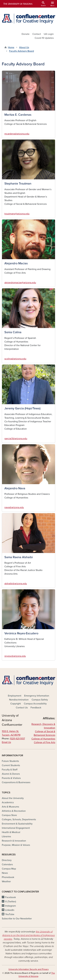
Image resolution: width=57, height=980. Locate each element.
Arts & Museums (10, 807)
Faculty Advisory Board (22, 51)
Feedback (36, 708)
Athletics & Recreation (14, 811)
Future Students (10, 761)
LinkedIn (10, 910)
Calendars (7, 864)
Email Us (6, 742)
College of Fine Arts (45, 742)
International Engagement (16, 828)
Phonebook (8, 877)
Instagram (10, 906)
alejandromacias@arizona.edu (20, 283)
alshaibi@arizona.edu (16, 584)
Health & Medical (11, 832)
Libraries (6, 837)
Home (11, 47)
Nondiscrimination (19, 700)
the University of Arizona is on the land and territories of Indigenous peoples (28, 935)
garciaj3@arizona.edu (16, 439)
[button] (28, 91)
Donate (26, 34)
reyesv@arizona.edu (15, 656)
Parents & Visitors (11, 778)
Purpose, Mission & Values (16, 845)
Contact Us (22, 708)
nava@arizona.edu (14, 507)
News (5, 873)
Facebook (10, 897)
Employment (15, 696)
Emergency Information (37, 696)
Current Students (11, 765)
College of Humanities (43, 739)
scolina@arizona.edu (15, 359)
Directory (7, 860)
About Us (24, 47)
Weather (6, 881)
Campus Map (9, 869)
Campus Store (9, 815)
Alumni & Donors (11, 774)
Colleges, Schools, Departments (19, 819)
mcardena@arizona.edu (17, 134)
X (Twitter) (11, 902)
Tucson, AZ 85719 (11, 735)
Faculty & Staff (10, 770)
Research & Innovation (14, 841)
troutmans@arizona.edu (17, 214)
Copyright (16, 704)
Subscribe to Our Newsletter (17, 919)
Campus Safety (40, 700)
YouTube (10, 914)
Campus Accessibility (35, 704)
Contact (37, 34)
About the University (13, 798)
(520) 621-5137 (17, 739)
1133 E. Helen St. (10, 731)
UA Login (49, 34)
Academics (8, 802)
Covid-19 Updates (44, 38)
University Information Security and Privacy (29, 969)
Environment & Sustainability (17, 824)
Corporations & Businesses (16, 782)
